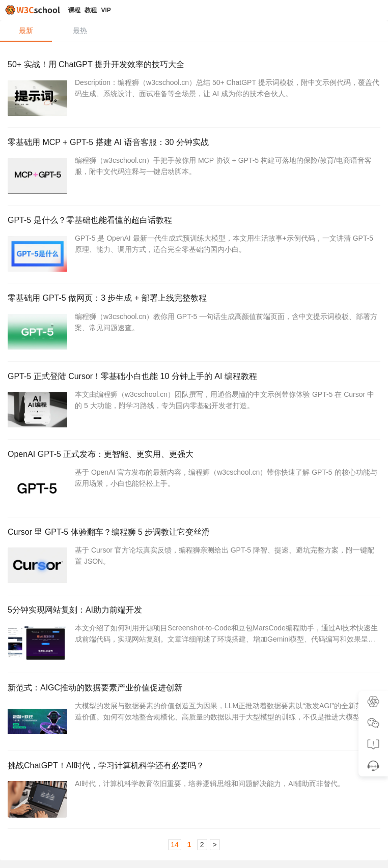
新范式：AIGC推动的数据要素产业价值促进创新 (95, 694)
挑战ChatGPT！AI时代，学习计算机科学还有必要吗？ (106, 772)
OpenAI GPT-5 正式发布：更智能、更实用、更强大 (101, 458)
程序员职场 (137, 820)
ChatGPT (134, 113)
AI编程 (172, 113)
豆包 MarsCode (273, 663)
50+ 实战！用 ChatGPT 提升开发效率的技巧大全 (96, 64)
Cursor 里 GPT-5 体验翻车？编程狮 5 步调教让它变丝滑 (109, 536)
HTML (89, 663)
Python (122, 663)
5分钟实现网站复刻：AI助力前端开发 (75, 615)
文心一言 (176, 742)
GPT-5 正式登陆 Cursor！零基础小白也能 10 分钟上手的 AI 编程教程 (132, 379)
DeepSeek (212, 585)
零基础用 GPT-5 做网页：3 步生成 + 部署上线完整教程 (107, 300)
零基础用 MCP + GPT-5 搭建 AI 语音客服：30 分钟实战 (108, 143)
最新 (26, 31)
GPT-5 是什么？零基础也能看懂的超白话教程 (90, 222)
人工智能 (93, 113)
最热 (80, 31)
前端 (87, 349)
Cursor (233, 349)
